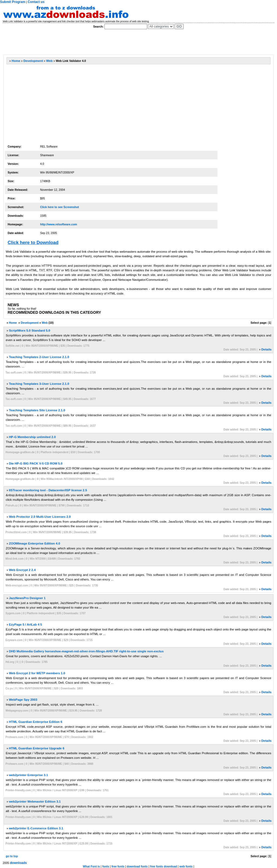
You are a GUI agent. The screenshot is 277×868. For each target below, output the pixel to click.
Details (266, 349)
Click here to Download (33, 243)
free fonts (118, 866)
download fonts (137, 866)
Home (16, 61)
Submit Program (13, 2)
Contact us (36, 2)
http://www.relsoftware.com (59, 224)
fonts (106, 866)
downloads (19, 863)
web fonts (186, 866)
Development (33, 61)
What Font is (91, 866)
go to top (12, 856)
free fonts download (164, 866)
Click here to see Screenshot (60, 207)
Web (49, 61)
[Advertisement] (102, 42)
